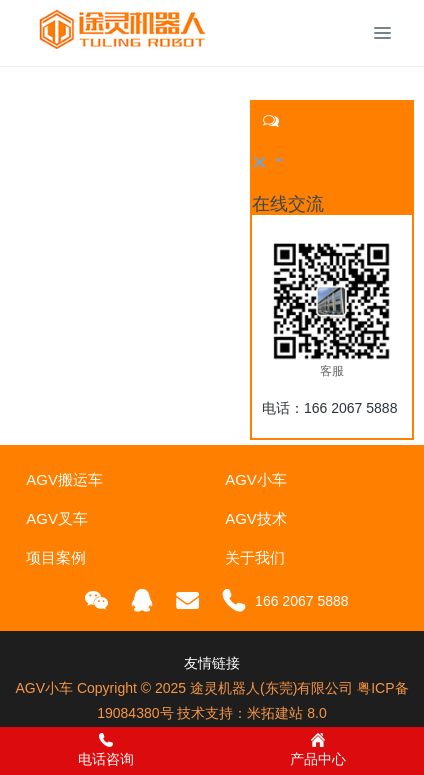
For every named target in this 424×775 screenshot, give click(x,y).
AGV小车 (256, 479)
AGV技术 (256, 518)
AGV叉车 (57, 518)
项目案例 (56, 557)
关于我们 (255, 557)
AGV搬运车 (64, 479)
